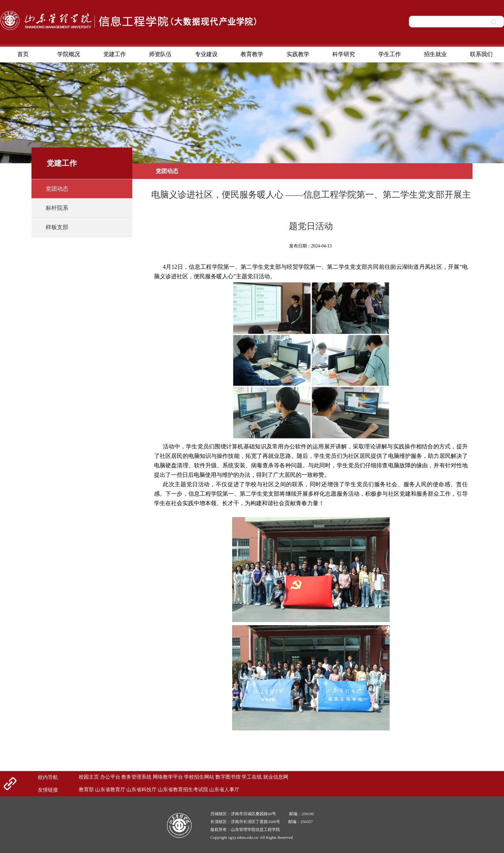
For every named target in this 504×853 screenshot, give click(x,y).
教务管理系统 (136, 777)
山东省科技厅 (141, 790)
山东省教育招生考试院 (183, 790)
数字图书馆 (228, 777)
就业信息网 (276, 777)
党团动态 (57, 189)
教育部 (86, 790)
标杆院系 (57, 208)
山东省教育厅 (110, 790)
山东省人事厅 (224, 790)
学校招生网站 (199, 777)
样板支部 (57, 227)
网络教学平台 (168, 777)
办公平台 (110, 777)
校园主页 (89, 777)
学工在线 (252, 777)
